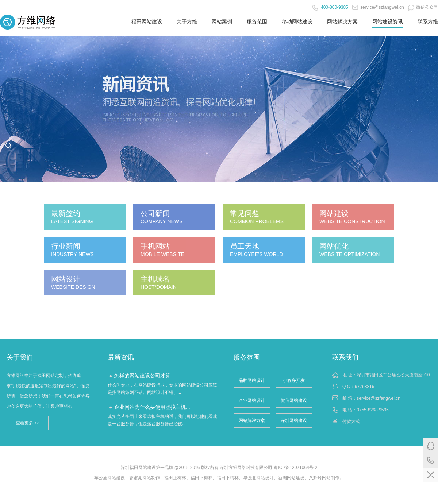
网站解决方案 (342, 22)
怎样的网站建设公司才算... (145, 376)
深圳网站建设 (294, 420)
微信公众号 (423, 7)
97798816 (364, 387)
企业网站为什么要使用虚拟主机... (152, 407)
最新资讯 (121, 357)
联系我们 (345, 357)
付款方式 (351, 422)
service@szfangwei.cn (378, 7)
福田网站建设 (147, 22)
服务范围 (257, 22)
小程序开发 (294, 380)
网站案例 (222, 22)
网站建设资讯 (388, 22)
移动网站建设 (297, 22)
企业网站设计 (252, 400)
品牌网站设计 (252, 380)
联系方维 (428, 22)
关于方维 (187, 22)
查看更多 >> (28, 423)
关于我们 (20, 357)
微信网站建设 (294, 400)
